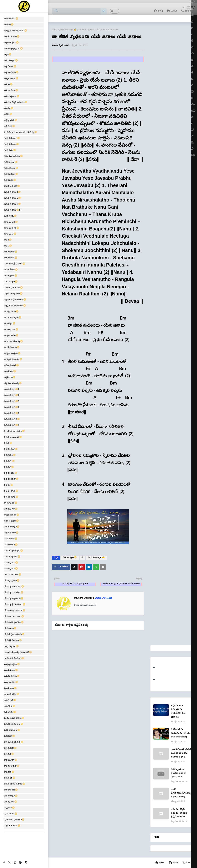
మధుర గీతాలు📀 (11, 533)
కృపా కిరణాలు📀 (11, 169)
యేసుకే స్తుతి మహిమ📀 (14, 635)
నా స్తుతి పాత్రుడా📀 (12, 354)
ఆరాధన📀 (9, 109)
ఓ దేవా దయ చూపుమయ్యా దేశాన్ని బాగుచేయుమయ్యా (180, 734)
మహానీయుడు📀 (11, 545)
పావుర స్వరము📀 (12, 515)
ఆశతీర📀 (8, 115)
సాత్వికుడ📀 (9, 772)
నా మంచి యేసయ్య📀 (13, 342)
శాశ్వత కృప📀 (10, 701)
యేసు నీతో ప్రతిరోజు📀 (14, 623)
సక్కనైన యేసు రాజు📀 (14, 725)
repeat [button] (188, 10)
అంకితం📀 (9, 25)
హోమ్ (55, 30)
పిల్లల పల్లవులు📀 (11, 521)
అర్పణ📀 (8, 55)
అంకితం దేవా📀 (11, 19)
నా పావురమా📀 (11, 330)
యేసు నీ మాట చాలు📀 (14, 617)
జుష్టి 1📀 (8, 240)
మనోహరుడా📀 (11, 539)
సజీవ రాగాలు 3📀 (12, 731)
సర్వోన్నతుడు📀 (10, 748)
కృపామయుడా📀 (11, 175)
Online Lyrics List (60, 46)
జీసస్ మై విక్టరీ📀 (12, 228)
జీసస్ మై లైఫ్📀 (11, 222)
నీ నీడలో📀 (9, 467)
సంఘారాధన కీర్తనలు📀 (14, 719)
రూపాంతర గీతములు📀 (14, 659)
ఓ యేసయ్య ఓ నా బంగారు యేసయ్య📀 (20, 133)
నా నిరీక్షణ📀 (10, 324)
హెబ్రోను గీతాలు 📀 (12, 826)
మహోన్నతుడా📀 (11, 563)
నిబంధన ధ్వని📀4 (11, 408)
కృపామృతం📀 (10, 181)
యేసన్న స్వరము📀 (12, 581)
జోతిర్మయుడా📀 (11, 252)
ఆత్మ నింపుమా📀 (11, 73)
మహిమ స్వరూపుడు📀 (13, 551)
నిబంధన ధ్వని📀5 (11, 414)
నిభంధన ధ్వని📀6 (11, 426)
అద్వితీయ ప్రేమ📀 (11, 43)
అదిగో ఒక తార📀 (12, 37)
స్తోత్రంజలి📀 (9, 808)
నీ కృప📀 (8, 444)
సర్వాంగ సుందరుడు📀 (14, 742)
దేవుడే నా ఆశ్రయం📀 (13, 294)
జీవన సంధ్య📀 (10, 216)
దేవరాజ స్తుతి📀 (11, 282)
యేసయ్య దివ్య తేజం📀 (14, 593)
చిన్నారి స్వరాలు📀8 (12, 210)
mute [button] (184, 10)
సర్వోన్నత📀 (9, 754)
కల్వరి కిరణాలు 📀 (12, 139)
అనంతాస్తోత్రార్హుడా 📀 (13, 49)
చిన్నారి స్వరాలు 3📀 (12, 198)
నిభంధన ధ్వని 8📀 (12, 420)
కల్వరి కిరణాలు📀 (11, 145)
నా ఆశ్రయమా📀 (11, 312)
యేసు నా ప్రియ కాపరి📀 (15, 611)
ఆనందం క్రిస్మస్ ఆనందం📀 (16, 103)
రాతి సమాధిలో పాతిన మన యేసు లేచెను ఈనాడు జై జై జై (181, 754)
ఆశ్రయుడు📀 (10, 127)
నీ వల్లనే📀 (9, 485)
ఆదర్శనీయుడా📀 (11, 91)
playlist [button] (193, 10)
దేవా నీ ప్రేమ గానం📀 (13, 288)
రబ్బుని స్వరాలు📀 (11, 647)
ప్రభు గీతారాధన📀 (12, 527)
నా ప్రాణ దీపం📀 (11, 336)
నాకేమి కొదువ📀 (11, 366)
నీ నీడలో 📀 (9, 461)
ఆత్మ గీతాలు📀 (10, 67)
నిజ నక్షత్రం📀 (10, 372)
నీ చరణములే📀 (11, 450)
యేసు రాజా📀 (10, 629)
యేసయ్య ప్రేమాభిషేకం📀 (15, 605)
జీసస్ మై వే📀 (10, 234)
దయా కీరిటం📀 (11, 270)
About (174, 863)
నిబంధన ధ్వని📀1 (11, 390)
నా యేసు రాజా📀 (12, 348)
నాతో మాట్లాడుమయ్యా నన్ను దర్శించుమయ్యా (181, 794)
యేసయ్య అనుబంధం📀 (14, 587)
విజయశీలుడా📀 (11, 671)
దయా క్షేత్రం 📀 (11, 276)
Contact (188, 863)
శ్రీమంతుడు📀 (10, 713)
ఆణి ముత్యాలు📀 (11, 61)
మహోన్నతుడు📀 (11, 569)
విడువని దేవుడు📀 (12, 677)
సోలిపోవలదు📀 (11, 790)
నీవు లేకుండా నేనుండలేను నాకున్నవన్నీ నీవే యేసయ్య (178, 712)
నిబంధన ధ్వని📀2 (11, 396)
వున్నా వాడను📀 (11, 683)
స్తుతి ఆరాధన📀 (11, 796)
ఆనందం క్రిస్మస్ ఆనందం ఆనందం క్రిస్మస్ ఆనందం (179, 814)
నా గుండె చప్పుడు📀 (13, 318)
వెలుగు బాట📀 (10, 689)
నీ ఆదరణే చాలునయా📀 (14, 432)
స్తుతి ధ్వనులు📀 (10, 802)
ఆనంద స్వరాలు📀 (12, 97)
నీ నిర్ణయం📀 (10, 456)
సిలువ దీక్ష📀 (10, 778)
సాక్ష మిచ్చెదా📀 (11, 760)
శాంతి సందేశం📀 (12, 695)
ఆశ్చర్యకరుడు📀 (11, 121)
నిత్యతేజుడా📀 (10, 378)
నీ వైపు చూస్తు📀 (11, 491)
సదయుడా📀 (9, 736)
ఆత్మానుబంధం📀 (11, 79)
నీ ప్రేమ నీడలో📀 (11, 479)
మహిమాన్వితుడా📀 (12, 557)
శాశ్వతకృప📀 (10, 707)
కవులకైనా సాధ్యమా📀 (13, 157)
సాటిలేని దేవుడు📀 (12, 766)
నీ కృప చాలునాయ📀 (13, 438)
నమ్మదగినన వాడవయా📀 (15, 306)
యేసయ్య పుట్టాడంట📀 (14, 599)
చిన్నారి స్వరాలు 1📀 (12, 192)
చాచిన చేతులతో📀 (12, 186)
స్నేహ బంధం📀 (11, 814)
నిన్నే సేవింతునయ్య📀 (13, 384)
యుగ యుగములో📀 (13, 575)
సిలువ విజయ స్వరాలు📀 (15, 784)
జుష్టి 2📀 (8, 246)
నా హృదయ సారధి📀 (13, 360)
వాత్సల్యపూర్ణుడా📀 (12, 665)
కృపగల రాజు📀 (11, 163)
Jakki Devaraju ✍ (68, 30)
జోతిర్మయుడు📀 (11, 258)
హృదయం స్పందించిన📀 (14, 820)
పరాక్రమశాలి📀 (11, 509)
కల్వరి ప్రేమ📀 (10, 151)
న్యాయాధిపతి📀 (11, 503)
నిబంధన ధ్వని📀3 (11, 402)
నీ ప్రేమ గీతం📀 (11, 473)
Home (160, 863)
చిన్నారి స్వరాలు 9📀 (12, 204)
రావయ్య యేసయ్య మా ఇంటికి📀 (18, 653)
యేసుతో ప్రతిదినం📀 (13, 641)
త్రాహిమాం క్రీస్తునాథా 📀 (15, 264)
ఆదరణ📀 (8, 85)
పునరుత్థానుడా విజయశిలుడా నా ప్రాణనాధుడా (179, 774)
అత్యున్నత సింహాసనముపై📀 (15, 31)
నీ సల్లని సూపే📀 (11, 497)
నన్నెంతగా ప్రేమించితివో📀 (15, 300)
